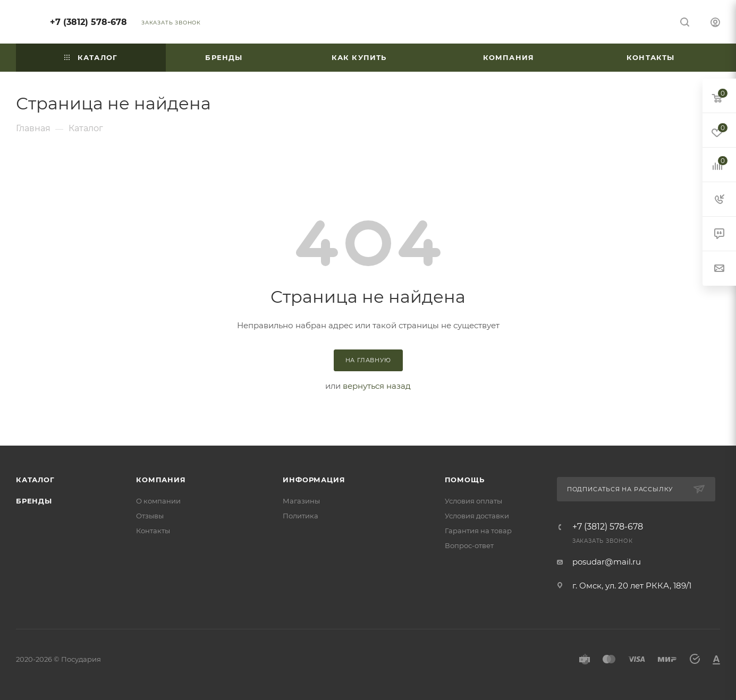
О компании (158, 501)
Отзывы (150, 516)
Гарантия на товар (478, 531)
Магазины (301, 501)
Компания (161, 480)
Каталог (35, 480)
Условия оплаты (473, 501)
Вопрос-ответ (469, 545)
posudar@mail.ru (607, 562)
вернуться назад (377, 386)
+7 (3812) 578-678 (88, 22)
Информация (314, 480)
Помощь (465, 480)
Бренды (34, 501)
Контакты (153, 531)
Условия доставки (477, 516)
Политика (301, 516)
